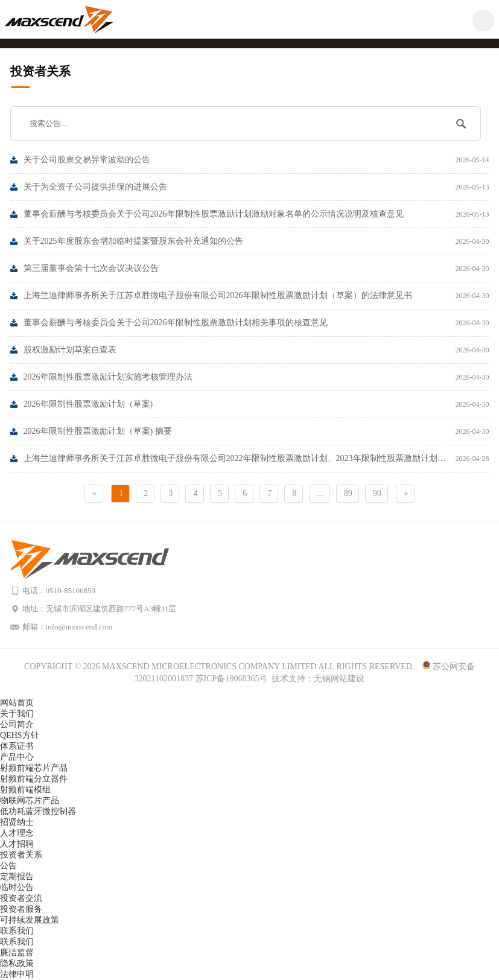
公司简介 (17, 724)
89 (348, 493)
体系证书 (17, 746)
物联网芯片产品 (30, 800)
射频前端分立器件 (34, 779)
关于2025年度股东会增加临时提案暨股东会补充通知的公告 (256, 241)
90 (377, 493)
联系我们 (17, 931)
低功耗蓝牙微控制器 (38, 811)
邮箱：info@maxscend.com (68, 627)
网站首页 (17, 703)
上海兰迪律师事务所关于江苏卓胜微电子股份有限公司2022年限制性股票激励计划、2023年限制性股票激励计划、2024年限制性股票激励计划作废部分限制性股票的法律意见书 (256, 459)
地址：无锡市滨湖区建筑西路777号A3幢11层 (100, 609)
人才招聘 (17, 844)
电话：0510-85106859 (59, 590)
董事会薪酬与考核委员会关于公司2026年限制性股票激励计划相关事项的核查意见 (256, 323)
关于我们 (17, 714)
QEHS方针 (20, 735)
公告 (8, 866)
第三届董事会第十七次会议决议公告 (256, 269)
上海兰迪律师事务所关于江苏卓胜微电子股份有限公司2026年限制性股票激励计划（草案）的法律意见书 (256, 296)
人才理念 (17, 833)
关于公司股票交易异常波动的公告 (256, 160)
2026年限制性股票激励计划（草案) (256, 404)
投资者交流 (21, 898)
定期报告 (17, 877)
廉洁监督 (17, 953)
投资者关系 (21, 855)
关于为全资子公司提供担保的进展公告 (256, 187)
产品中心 (17, 757)
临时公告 (17, 887)
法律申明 (17, 974)
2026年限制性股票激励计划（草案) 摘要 (256, 431)
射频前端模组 (25, 790)
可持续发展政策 (30, 920)
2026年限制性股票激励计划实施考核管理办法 (256, 377)
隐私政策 (17, 963)
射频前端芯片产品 (34, 768)
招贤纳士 (17, 822)
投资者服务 (21, 909)
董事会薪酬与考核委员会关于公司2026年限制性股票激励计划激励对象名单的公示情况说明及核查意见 (256, 214)
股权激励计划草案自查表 (256, 350)
